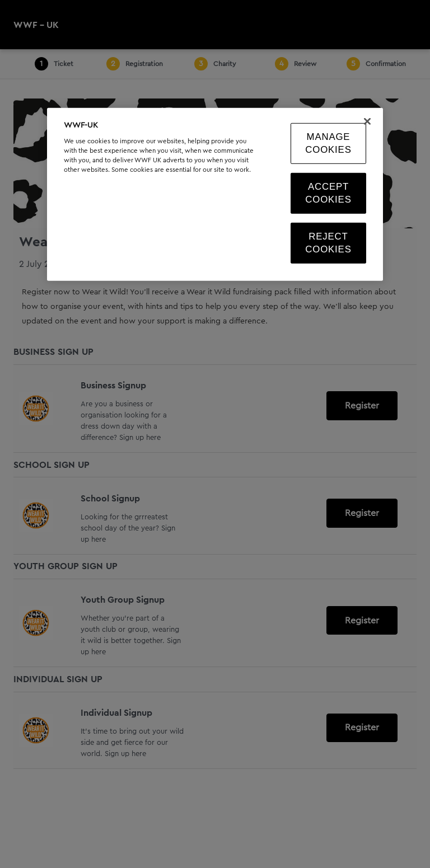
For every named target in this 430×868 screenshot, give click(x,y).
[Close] (367, 121)
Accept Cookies (328, 193)
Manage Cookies (328, 143)
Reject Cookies (328, 243)
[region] (215, 194)
